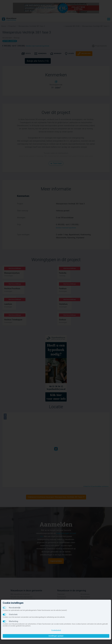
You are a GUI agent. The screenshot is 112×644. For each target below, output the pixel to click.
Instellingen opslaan (56, 636)
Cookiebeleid (56, 630)
